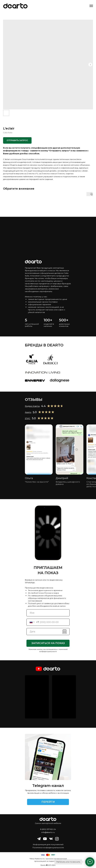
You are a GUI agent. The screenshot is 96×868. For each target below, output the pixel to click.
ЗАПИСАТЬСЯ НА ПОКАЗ (48, 643)
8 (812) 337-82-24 (48, 829)
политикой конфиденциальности (53, 650)
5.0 (34, 418)
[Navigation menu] (91, 6)
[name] (48, 613)
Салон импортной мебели (48, 823)
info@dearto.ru (48, 832)
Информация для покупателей (48, 844)
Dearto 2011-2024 (48, 865)
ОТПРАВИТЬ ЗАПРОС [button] (17, 140)
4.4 (43, 406)
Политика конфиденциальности (48, 847)
